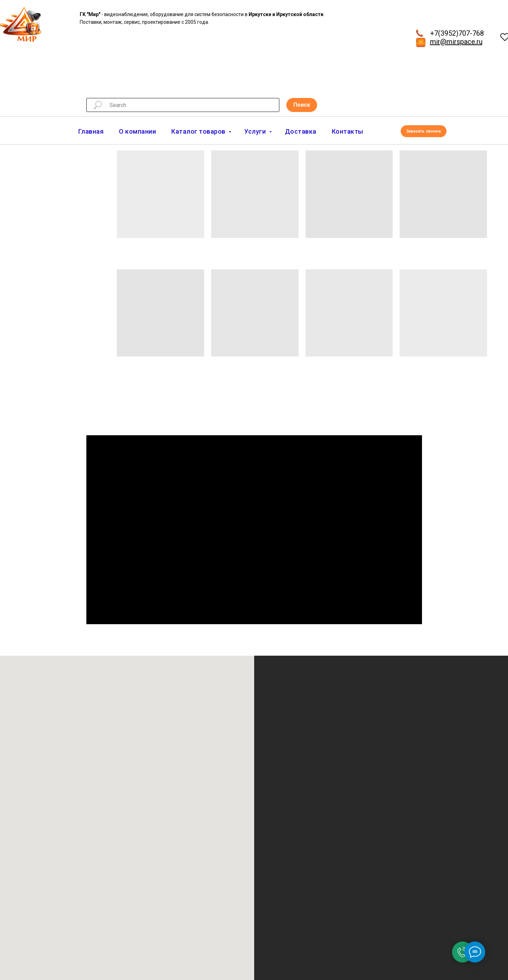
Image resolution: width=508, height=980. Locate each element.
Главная (91, 131)
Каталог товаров (199, 131)
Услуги (256, 131)
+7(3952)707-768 (457, 33)
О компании (137, 131)
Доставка (301, 131)
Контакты (348, 131)
